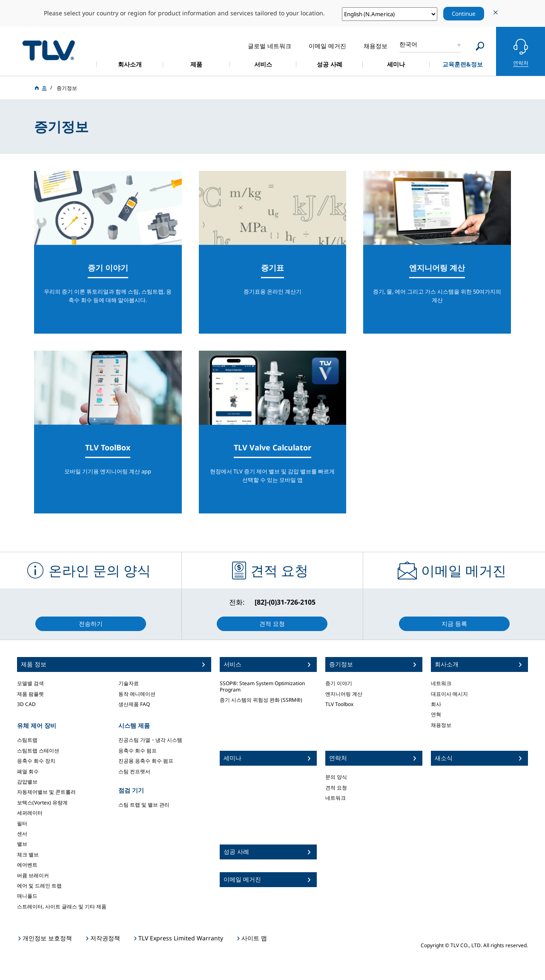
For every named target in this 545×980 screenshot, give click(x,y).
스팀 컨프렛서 (134, 771)
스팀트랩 (27, 740)
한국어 (408, 44)
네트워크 (336, 798)
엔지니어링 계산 (344, 694)
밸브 (22, 844)
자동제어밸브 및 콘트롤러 (46, 792)
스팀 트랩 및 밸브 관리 (144, 805)
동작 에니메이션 (137, 694)
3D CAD (26, 704)
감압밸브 (27, 782)
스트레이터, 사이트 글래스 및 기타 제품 (62, 906)
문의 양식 (336, 777)
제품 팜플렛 (30, 694)
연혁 (436, 714)
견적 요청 (336, 788)
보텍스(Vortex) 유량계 (42, 803)
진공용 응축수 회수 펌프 (146, 761)
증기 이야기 (339, 683)
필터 (22, 823)
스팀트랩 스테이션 (38, 751)
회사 (436, 704)
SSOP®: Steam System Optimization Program (262, 686)
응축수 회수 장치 (36, 761)
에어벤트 (27, 865)
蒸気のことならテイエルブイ (49, 50)
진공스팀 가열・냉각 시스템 (150, 740)
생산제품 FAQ (134, 704)
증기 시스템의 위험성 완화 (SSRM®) (261, 700)
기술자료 (129, 683)
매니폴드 (27, 896)
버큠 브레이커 (33, 875)
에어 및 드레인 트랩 (39, 886)
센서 (22, 834)
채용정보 (441, 725)
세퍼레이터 (30, 813)
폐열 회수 (28, 771)
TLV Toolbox (339, 704)
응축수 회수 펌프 (138, 751)
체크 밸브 (28, 855)
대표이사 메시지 (449, 694)
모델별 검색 (30, 683)
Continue (464, 14)
